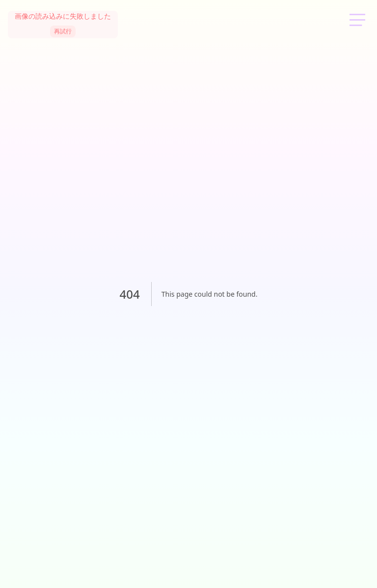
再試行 (63, 31)
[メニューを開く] (357, 20)
